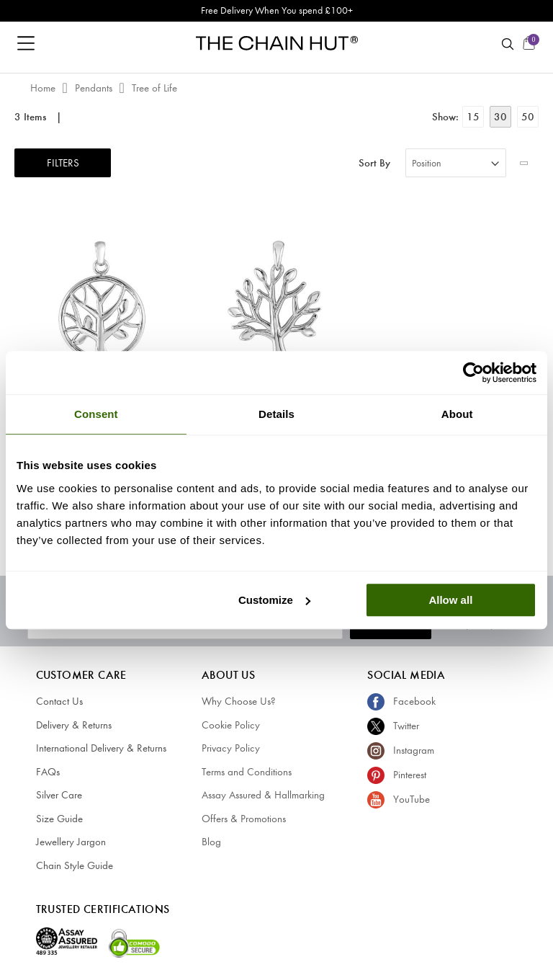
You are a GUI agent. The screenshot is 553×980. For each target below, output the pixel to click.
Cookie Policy (231, 725)
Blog (211, 842)
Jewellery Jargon (71, 842)
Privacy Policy (231, 748)
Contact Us (59, 701)
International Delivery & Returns (101, 748)
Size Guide (59, 819)
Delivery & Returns (74, 725)
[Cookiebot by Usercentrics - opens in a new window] (473, 373)
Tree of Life (154, 88)
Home (44, 88)
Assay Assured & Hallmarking (263, 795)
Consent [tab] (96, 414)
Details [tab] (276, 414)
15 (473, 117)
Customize (274, 600)
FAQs (48, 772)
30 (500, 117)
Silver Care (59, 795)
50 (528, 117)
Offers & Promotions (244, 819)
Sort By (374, 163)
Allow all (450, 600)
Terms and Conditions (247, 772)
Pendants (95, 88)
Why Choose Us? (239, 701)
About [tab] (457, 414)
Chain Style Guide (75, 865)
